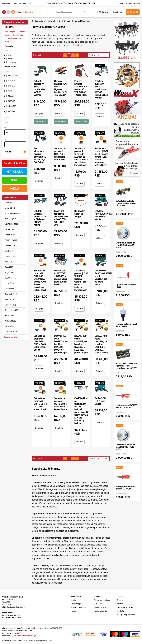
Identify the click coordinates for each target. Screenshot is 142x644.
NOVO (14, 180)
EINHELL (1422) (11, 240)
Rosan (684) (9, 315)
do (5, 139)
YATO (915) (9, 262)
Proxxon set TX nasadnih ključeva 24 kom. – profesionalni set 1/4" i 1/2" (127, 366)
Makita (9, 96)
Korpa (73, 611)
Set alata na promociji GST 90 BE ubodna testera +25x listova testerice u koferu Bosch (101, 157)
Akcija (9, 59)
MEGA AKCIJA (14, 163)
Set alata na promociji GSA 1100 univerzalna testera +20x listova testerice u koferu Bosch (40, 280)
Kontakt (120, 604)
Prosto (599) (10, 326)
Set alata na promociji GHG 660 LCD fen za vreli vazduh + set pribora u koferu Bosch (81, 157)
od (5, 127)
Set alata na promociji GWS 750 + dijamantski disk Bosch (60, 154)
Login (73, 600)
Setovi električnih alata (81, 21)
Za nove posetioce (102, 600)
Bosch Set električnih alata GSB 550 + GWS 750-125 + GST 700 (61, 218)
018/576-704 (66, 3)
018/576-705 (77, 3)
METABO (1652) (11, 229)
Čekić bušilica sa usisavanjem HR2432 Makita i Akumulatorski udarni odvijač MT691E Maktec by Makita (81, 411)
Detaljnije (39, 113)
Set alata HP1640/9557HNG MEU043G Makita (104, 215)
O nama (120, 600)
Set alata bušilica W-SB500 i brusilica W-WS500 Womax (39, 88)
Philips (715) (9, 299)
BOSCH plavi (11, 76)
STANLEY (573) (11, 332)
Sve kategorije (11, 32)
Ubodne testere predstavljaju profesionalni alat (56, 538)
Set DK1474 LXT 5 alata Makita (100, 401)
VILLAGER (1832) (11, 224)
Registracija (76, 604)
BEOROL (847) (10, 278)
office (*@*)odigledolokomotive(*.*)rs (22, 636)
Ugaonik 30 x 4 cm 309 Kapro (126, 286)
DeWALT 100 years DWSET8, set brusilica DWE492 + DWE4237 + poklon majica (101, 344)
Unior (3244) (10, 208)
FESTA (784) (10, 289)
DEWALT (10, 81)
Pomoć (31, 3)
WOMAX (10, 111)
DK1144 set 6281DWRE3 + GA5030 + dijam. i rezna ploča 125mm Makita (61, 278)
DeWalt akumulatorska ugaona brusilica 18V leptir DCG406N (127, 203)
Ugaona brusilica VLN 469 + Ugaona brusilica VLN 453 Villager (60, 88)
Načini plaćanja (100, 611)
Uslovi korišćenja (101, 607)
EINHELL (10, 86)
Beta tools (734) (11, 294)
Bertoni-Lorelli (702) (12, 310)
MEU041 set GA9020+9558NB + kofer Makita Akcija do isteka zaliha (103, 278)
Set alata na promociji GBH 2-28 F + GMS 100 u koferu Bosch (61, 404)
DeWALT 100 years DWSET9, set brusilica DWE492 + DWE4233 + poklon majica (81, 344)
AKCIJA (14, 189)
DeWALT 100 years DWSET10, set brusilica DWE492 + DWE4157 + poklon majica (61, 344)
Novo (8, 55)
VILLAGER (10, 106)
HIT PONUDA (15, 172)
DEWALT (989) (10, 256)
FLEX (8, 91)
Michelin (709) (10, 305)
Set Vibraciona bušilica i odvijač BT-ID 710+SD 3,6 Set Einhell (40, 155)
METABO (10, 101)
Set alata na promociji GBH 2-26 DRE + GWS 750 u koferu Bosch (40, 343)
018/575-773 (55, 3)
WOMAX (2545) (11, 219)
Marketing (6, 3)
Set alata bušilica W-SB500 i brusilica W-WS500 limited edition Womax (101, 89)
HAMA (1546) (10, 235)
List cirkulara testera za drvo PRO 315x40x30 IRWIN (125, 245)
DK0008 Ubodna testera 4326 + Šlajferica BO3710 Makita (40, 218)
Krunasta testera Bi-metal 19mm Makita (126, 325)
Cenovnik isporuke (125, 607)
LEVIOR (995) (10, 251)
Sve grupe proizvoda (126, 615)
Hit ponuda (10, 62)
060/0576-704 (89, 3)
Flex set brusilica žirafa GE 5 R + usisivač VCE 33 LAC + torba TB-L (81, 88)
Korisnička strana (19, 3)
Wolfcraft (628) (11, 321)
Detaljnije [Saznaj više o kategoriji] (78, 45)
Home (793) (9, 283)
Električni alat (18, 35)
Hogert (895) (10, 272)
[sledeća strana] (77, 55)
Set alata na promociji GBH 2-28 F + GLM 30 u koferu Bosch (40, 404)
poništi (7, 50)
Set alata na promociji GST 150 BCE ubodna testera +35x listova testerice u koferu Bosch (81, 280)
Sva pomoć (99, 604)
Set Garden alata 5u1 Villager (80, 214)
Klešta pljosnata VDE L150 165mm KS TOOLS (126, 406)
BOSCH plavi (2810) (12, 213)
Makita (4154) (10, 203)
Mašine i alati (51, 21)
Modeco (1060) (11, 246)
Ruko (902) (9, 267)
